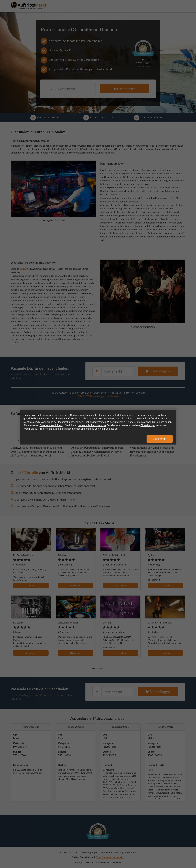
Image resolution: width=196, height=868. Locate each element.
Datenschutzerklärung (51, 425)
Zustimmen (159, 439)
